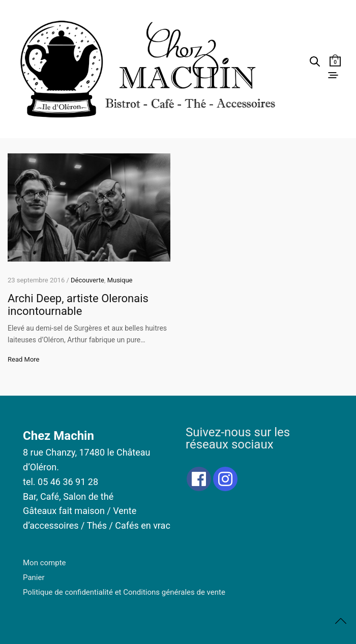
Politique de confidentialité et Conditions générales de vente (124, 592)
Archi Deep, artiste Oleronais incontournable (78, 305)
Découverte (87, 280)
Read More (23, 359)
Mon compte (44, 563)
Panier (34, 577)
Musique (120, 280)
